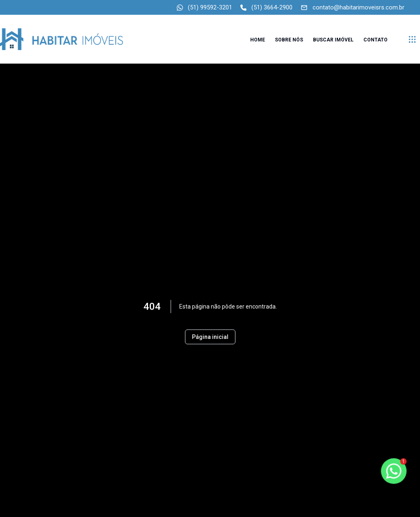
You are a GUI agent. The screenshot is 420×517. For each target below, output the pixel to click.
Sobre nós (289, 40)
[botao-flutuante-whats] (394, 471)
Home (258, 40)
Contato (375, 40)
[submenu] (412, 39)
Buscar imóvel (333, 40)
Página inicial (210, 337)
